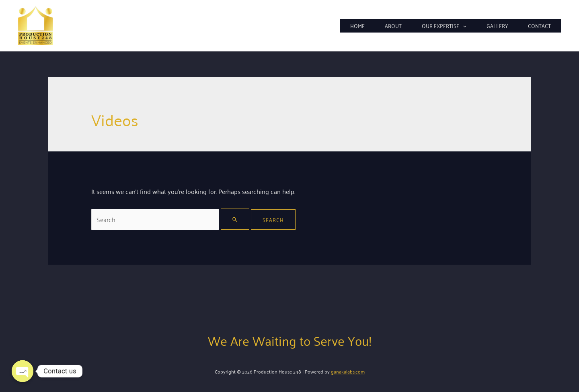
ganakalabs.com (348, 371)
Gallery (497, 26)
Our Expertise (444, 26)
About (393, 26)
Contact (539, 26)
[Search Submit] (235, 219)
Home (357, 26)
